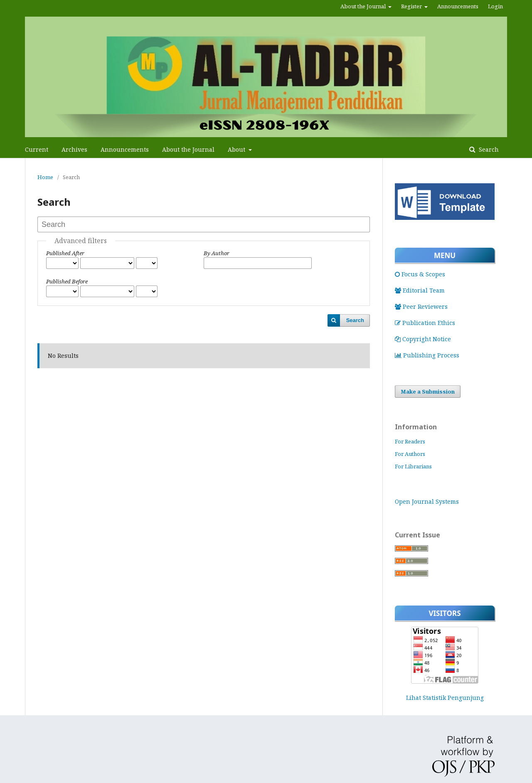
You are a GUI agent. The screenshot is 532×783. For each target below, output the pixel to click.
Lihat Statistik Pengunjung (445, 698)
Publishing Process (427, 355)
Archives (74, 149)
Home (45, 177)
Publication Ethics (425, 323)
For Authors (410, 454)
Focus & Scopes (420, 274)
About (237, 149)
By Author (217, 253)
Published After (65, 253)
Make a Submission (428, 391)
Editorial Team (420, 290)
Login (495, 6)
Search (488, 149)
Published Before (67, 281)
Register (412, 6)
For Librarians (413, 466)
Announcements (125, 149)
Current (37, 149)
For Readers (410, 441)
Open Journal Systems (427, 501)
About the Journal (188, 149)
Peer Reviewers (421, 307)
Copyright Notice (423, 339)
